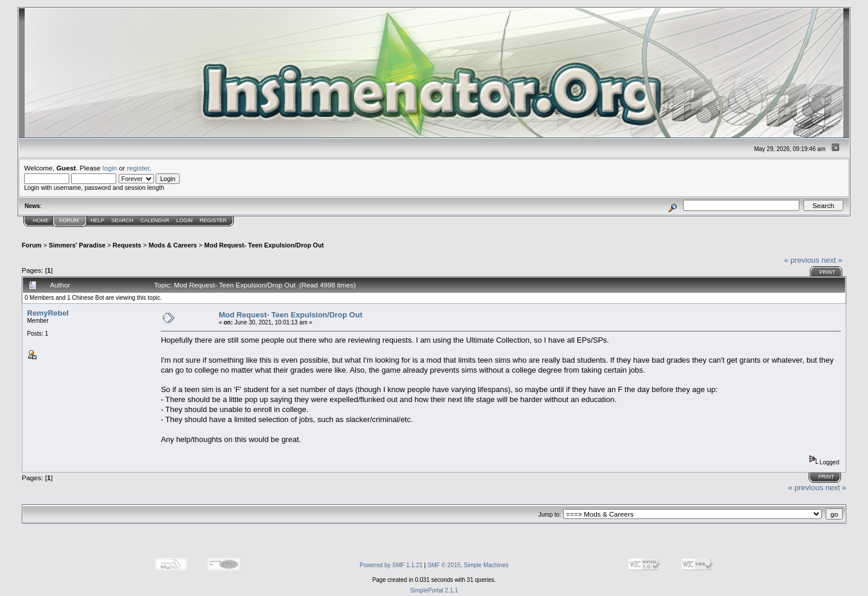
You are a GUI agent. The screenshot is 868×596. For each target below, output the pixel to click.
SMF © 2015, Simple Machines (468, 565)
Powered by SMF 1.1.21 (391, 565)
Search (123, 220)
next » (832, 260)
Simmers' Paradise (77, 245)
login (110, 168)
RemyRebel (48, 313)
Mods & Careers (173, 245)
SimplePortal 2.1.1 (434, 590)
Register (213, 220)
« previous (802, 260)
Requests (127, 245)
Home (41, 220)
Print (827, 272)
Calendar (155, 220)
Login (184, 220)
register (138, 168)
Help (97, 220)
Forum (69, 220)
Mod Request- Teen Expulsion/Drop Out (264, 245)
